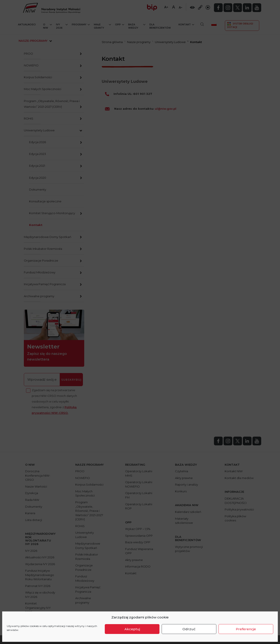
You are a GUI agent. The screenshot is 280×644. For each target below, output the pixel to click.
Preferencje (246, 629)
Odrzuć (189, 629)
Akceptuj (132, 629)
